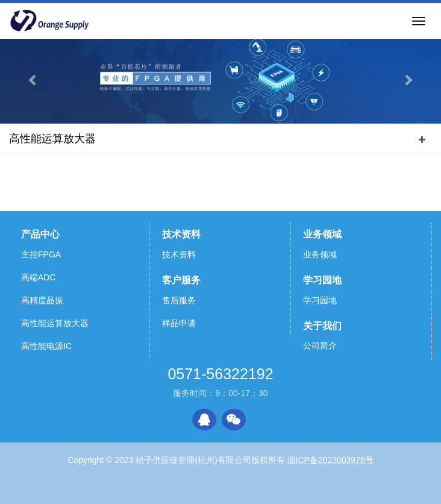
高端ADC (39, 277)
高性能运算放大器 (52, 139)
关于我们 (322, 326)
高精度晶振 (42, 300)
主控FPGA (41, 254)
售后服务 (179, 300)
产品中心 (40, 234)
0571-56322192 (220, 374)
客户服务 (181, 280)
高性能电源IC (46, 346)
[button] (33, 80)
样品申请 (179, 323)
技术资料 (181, 234)
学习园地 (322, 280)
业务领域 (322, 234)
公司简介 (320, 345)
